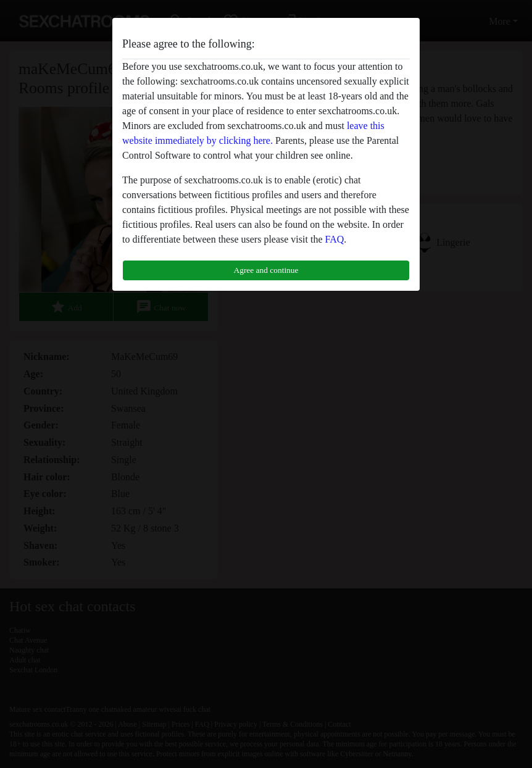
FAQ (334, 239)
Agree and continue (266, 270)
